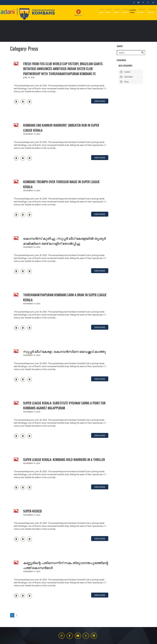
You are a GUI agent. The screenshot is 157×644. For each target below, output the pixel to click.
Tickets (116, 11)
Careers (125, 72)
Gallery (125, 11)
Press (124, 82)
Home (101, 11)
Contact (151, 11)
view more (100, 101)
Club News (126, 77)
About (108, 11)
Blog (132, 11)
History (141, 11)
